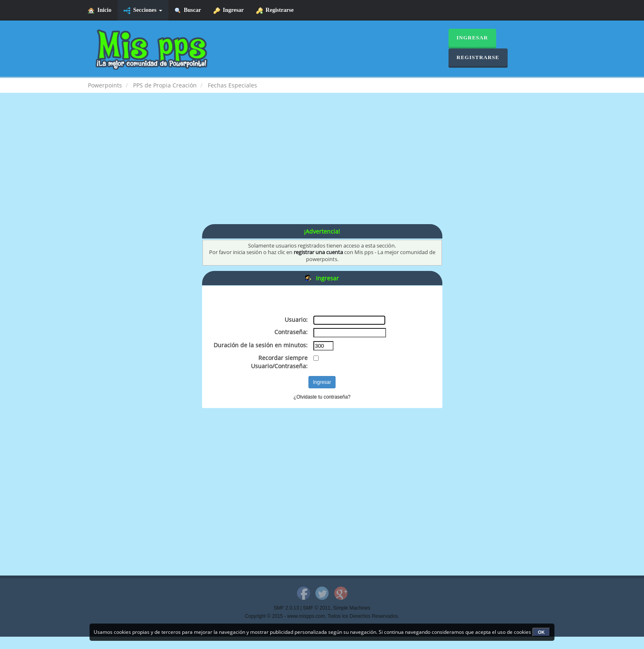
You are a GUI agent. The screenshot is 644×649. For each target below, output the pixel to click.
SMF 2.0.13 (286, 608)
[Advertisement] (322, 167)
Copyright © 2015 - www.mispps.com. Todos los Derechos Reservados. (322, 616)
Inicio (100, 10)
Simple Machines (352, 608)
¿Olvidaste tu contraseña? (322, 397)
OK (542, 632)
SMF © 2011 (317, 608)
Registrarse (275, 10)
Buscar (188, 10)
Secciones (143, 10)
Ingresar (229, 10)
